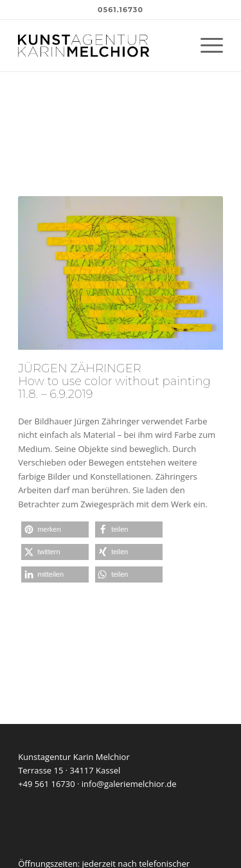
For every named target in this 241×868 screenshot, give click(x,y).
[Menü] (205, 46)
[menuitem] (205, 46)
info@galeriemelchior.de (129, 784)
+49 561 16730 (47, 784)
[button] (55, 529)
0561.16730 (121, 10)
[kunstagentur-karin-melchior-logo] (100, 46)
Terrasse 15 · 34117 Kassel (69, 770)
